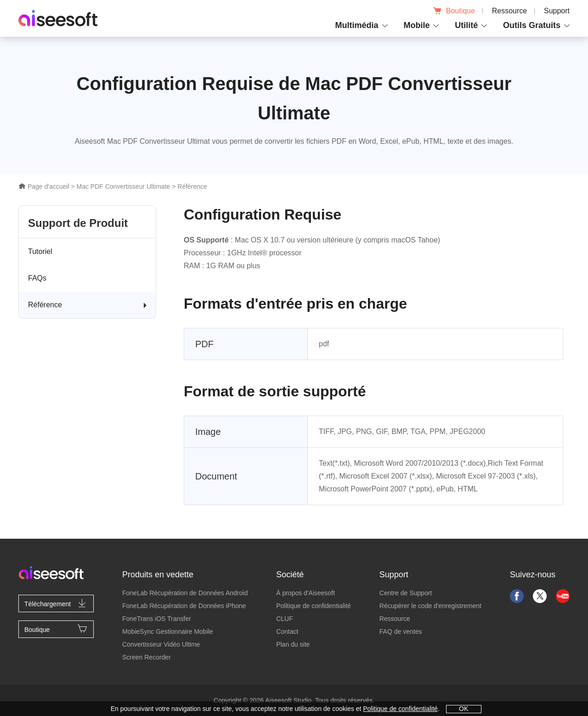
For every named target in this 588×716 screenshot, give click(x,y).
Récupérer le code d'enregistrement (430, 606)
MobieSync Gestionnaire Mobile (168, 631)
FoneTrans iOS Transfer (157, 619)
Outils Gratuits (532, 25)
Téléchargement (56, 603)
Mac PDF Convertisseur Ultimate (123, 186)
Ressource (509, 11)
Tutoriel (40, 251)
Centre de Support (406, 593)
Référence (45, 305)
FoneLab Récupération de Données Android (185, 593)
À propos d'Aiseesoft (305, 593)
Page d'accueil (44, 186)
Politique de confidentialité (314, 606)
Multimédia (357, 25)
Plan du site (293, 644)
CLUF (285, 619)
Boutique (454, 11)
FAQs (37, 278)
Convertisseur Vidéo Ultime (161, 644)
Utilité (466, 25)
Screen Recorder (147, 657)
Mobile (416, 25)
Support (557, 11)
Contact (287, 631)
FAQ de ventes (401, 631)
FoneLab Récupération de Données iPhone (184, 606)
